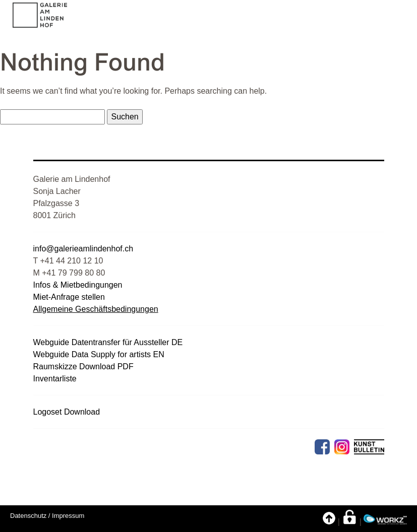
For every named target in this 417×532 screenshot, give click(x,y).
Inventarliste (55, 379)
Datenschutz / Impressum (47, 516)
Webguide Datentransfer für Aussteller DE (108, 342)
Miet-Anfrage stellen (69, 297)
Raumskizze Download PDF (83, 367)
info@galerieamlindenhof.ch (83, 249)
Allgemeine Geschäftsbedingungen (96, 309)
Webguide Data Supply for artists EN (99, 354)
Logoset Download (67, 412)
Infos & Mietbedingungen (78, 285)
